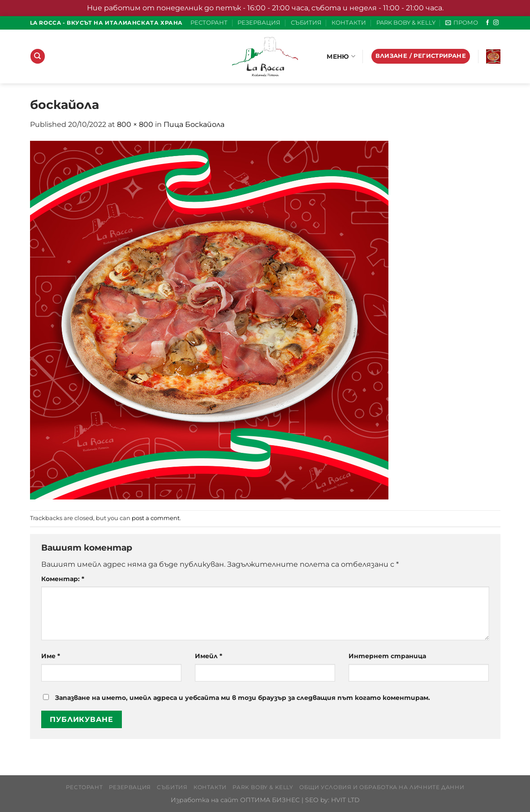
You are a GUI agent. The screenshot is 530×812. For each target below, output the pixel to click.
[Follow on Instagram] (496, 23)
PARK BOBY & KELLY (406, 23)
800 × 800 (135, 124)
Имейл (209, 656)
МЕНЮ (341, 56)
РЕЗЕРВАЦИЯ (259, 23)
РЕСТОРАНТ (209, 23)
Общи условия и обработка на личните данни (382, 787)
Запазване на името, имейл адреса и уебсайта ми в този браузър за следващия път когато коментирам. (243, 698)
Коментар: (63, 579)
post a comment (156, 518)
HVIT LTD (345, 800)
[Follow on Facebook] (487, 23)
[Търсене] (38, 56)
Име (51, 656)
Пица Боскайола (194, 124)
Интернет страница (387, 656)
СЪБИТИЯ (306, 23)
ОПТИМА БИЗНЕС (270, 800)
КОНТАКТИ (349, 23)
